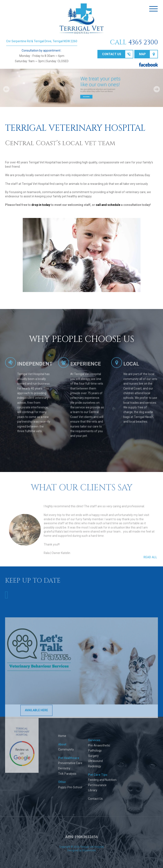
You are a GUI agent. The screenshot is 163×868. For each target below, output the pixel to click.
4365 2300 (143, 42)
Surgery (93, 758)
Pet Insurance (97, 787)
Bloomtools (89, 853)
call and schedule (108, 205)
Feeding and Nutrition (102, 782)
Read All (150, 559)
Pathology (95, 753)
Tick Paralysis (67, 776)
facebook (148, 65)
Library (93, 792)
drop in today (41, 205)
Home (62, 738)
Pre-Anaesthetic (99, 747)
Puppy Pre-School (70, 789)
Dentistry (64, 770)
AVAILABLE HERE (36, 712)
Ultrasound (95, 763)
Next (157, 89)
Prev (6, 89)
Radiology (95, 768)
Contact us (112, 54)
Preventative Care (70, 765)
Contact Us (95, 801)
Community (66, 751)
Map (142, 54)
